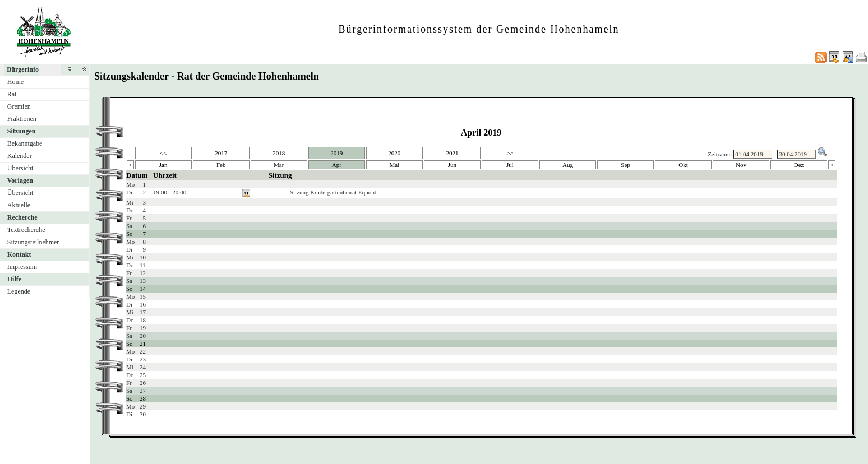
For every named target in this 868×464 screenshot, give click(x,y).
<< (163, 153)
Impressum (22, 267)
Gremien (19, 106)
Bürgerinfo (23, 69)
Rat (12, 94)
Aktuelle (19, 205)
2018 (279, 153)
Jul (510, 165)
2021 (452, 153)
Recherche (22, 217)
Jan (163, 165)
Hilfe (14, 279)
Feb (221, 165)
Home (15, 82)
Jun (452, 165)
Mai (394, 165)
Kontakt (19, 254)
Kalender (20, 156)
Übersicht (20, 168)
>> (510, 153)
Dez (799, 165)
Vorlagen (20, 180)
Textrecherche (26, 230)
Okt (683, 165)
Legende (19, 291)
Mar (279, 165)
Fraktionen (22, 119)
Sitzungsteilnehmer (33, 242)
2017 (221, 153)
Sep (625, 165)
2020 (394, 153)
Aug (568, 165)
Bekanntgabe (25, 143)
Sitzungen (22, 131)
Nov (741, 165)
